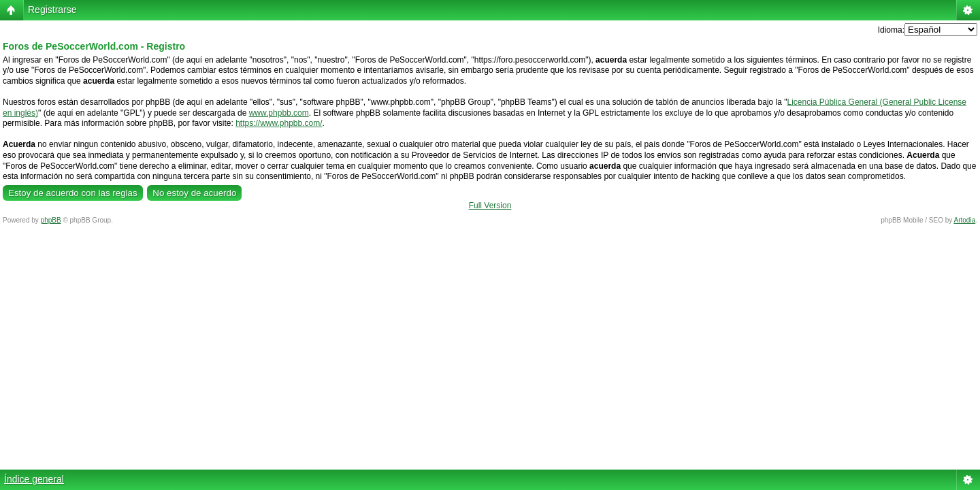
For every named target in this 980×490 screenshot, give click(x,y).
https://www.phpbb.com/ (279, 123)
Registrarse (52, 10)
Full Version (490, 206)
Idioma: (891, 30)
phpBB (51, 220)
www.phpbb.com (279, 113)
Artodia (965, 220)
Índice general (34, 479)
